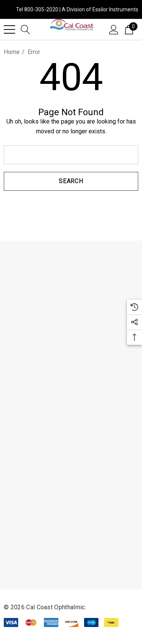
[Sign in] (114, 29)
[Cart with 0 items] (129, 29)
